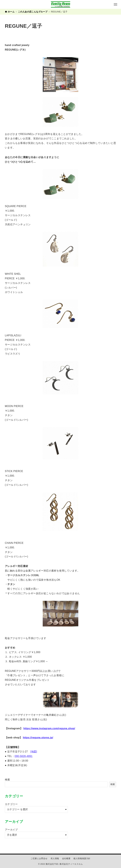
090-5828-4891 (24, 756)
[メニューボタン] (115, 4)
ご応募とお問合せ (39, 858)
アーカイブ (11, 830)
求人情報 (55, 858)
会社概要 (66, 858)
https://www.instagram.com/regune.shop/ (49, 728)
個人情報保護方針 (82, 858)
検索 (7, 780)
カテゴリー (11, 804)
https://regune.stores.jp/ (38, 738)
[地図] (34, 752)
